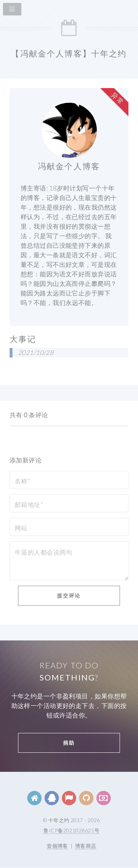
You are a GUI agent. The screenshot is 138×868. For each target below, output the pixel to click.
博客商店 (86, 846)
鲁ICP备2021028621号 (71, 830)
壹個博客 (57, 846)
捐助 (69, 743)
